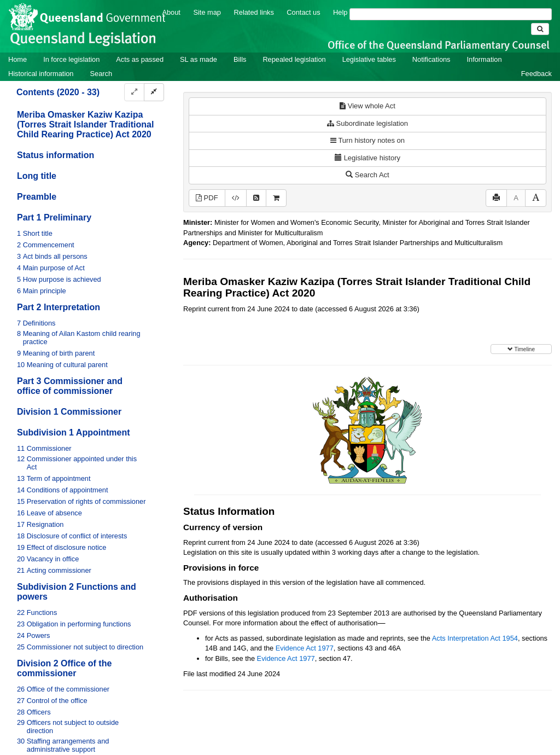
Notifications (431, 59)
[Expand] (134, 92)
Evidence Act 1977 (305, 648)
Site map (207, 12)
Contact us (303, 12)
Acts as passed (140, 59)
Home (17, 59)
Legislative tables (369, 59)
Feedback (536, 74)
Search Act (367, 175)
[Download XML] (236, 198)
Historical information (41, 74)
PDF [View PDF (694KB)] (207, 198)
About (171, 12)
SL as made (199, 59)
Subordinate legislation (367, 123)
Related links (254, 12)
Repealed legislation (294, 59)
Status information (56, 155)
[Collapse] (154, 92)
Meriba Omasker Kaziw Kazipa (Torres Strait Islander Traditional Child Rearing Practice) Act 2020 (85, 124)
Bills (240, 59)
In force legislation (71, 59)
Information (485, 59)
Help (340, 12)
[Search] (451, 14)
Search (101, 74)
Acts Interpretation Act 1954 (475, 638)
